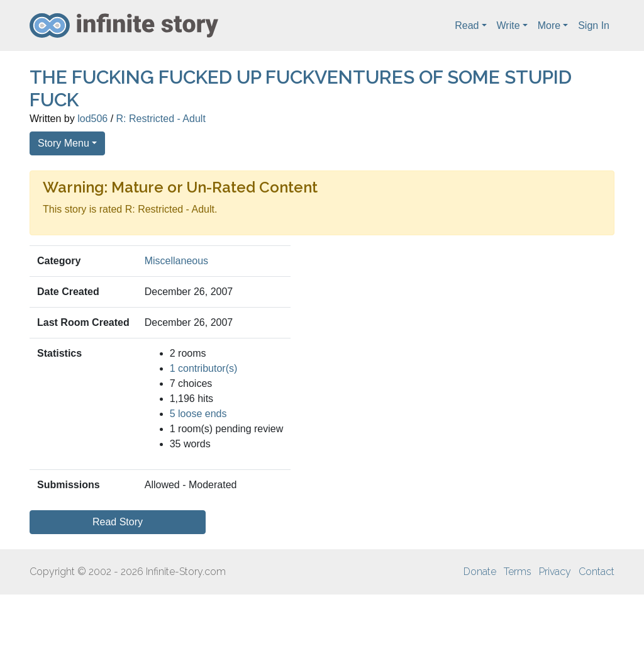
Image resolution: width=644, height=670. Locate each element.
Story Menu (64, 143)
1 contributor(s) (204, 368)
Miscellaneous (176, 261)
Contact (597, 572)
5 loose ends (198, 414)
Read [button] (467, 25)
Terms (518, 572)
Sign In (594, 25)
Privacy (555, 572)
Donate (480, 572)
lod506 (92, 119)
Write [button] (508, 25)
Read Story (118, 522)
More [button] (549, 25)
